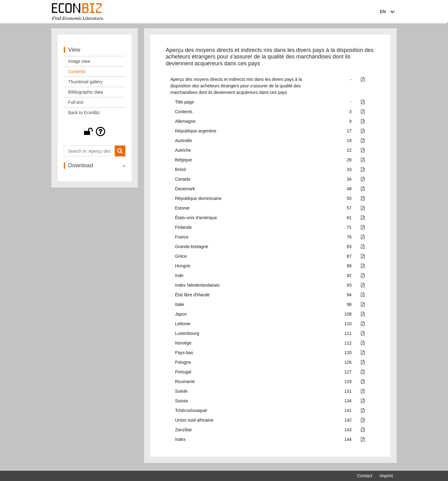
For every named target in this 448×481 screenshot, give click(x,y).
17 (349, 132)
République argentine (196, 132)
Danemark (185, 190)
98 (349, 306)
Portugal (183, 373)
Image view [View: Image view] (79, 63)
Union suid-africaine (194, 422)
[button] (95, 133)
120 (348, 354)
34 (349, 181)
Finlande (184, 229)
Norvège (183, 345)
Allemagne (185, 123)
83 (349, 248)
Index (180, 441)
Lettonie (183, 325)
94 (349, 296)
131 (348, 393)
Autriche (183, 152)
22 (349, 152)
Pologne (183, 364)
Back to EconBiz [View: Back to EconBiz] (84, 114)
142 (348, 422)
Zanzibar (184, 431)
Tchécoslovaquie (191, 412)
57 (349, 210)
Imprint (386, 476)
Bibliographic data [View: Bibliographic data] (85, 94)
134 (348, 402)
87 (349, 258)
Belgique (184, 161)
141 (348, 412)
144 (348, 441)
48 (349, 190)
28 (349, 161)
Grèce (181, 258)
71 (349, 229)
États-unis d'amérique (196, 219)
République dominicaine (198, 200)
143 (348, 431)
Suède (181, 393)
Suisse (182, 402)
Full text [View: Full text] (76, 104)
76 (349, 238)
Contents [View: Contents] (77, 73)
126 (348, 364)
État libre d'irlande (193, 296)
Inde (179, 277)
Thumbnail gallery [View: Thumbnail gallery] (85, 83)
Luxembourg (187, 335)
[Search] (120, 153)
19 (349, 142)
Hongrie (183, 267)
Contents (184, 113)
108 (348, 316)
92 (349, 277)
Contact (365, 476)
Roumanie (185, 383)
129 (348, 383)
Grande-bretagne (192, 248)
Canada (183, 181)
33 (349, 171)
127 (348, 373)
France (182, 238)
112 (348, 345)
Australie (184, 142)
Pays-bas (184, 354)
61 (349, 219)
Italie (180, 306)
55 (349, 200)
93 (349, 287)
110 (348, 325)
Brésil (181, 171)
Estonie (182, 210)
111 (348, 335)
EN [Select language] (389, 12)
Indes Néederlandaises (197, 287)
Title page (185, 104)
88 (349, 267)
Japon (181, 316)
